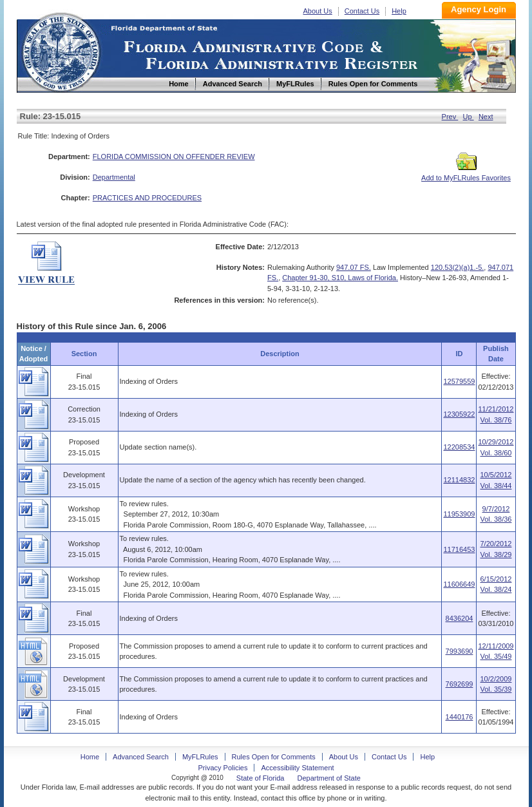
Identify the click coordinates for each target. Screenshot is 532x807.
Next (486, 117)
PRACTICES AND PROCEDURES (147, 198)
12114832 (459, 480)
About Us (318, 11)
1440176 (460, 717)
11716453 (459, 549)
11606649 (459, 584)
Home (61, 51)
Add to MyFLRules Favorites (466, 174)
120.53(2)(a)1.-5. (458, 267)
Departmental (114, 177)
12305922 (459, 414)
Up (469, 117)
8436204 (460, 618)
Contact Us (362, 11)
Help (399, 11)
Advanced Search (141, 757)
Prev (450, 117)
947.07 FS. (354, 267)
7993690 (460, 651)
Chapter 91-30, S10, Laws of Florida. (340, 278)
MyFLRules (200, 757)
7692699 (460, 684)
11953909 (459, 514)
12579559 (459, 381)
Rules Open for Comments (274, 757)
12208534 (459, 447)
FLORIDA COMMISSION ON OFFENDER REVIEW (174, 157)
